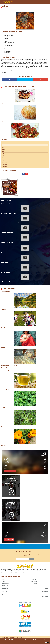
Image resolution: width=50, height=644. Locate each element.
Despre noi (46, 588)
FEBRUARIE (4, 10)
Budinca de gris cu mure (8, 104)
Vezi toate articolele (6, 291)
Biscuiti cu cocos (6, 122)
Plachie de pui (6, 140)
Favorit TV (22, 637)
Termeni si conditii (45, 596)
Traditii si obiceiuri (35, 581)
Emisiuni (3, 581)
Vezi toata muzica (5, 204)
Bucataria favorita (5, 583)
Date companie (45, 592)
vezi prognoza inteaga (10, 471)
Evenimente (4, 590)
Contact (47, 590)
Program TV (33, 579)
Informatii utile (5, 595)
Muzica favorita (5, 588)
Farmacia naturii (34, 583)
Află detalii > (43, 640)
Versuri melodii (5, 592)
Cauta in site (46, 595)
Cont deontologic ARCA (44, 593)
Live (2, 593)
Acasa (3, 579)
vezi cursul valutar (9, 539)
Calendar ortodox (5, 585)
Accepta (47, 642)
